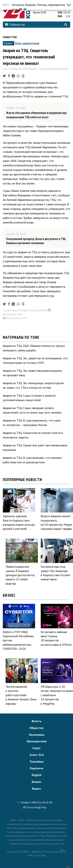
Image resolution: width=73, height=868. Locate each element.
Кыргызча (37, 768)
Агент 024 (37, 755)
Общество (10, 37)
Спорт (36, 748)
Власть (37, 721)
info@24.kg (40, 807)
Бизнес (36, 782)
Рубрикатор (15, 24)
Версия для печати (15, 318)
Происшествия (37, 741)
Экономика (37, 735)
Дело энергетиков (27, 43)
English (37, 775)
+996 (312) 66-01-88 (41, 803)
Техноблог (37, 762)
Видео (36, 788)
